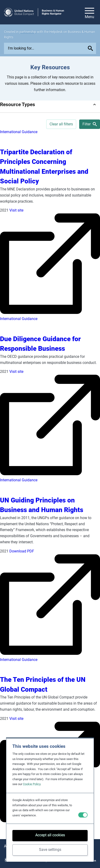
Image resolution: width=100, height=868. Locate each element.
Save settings (50, 850)
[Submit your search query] (91, 48)
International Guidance (19, 132)
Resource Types (18, 104)
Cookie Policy (32, 784)
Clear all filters (61, 124)
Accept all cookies (50, 835)
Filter (90, 124)
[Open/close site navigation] (89, 12)
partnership (28, 32)
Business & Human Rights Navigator (53, 12)
